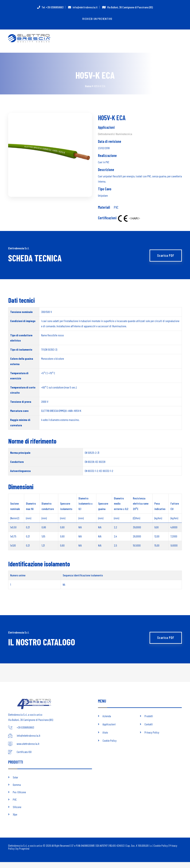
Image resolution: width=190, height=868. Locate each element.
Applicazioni (109, 730)
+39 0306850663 (25, 733)
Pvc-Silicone (19, 798)
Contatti (149, 730)
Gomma (17, 791)
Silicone (17, 813)
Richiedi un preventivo (97, 19)
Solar (15, 783)
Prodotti (149, 722)
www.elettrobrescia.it (28, 750)
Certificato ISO (24, 758)
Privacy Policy (152, 738)
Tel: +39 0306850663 (53, 7)
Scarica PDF (165, 259)
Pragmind (24, 854)
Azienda (107, 722)
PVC (116, 210)
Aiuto (105, 738)
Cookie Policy (110, 746)
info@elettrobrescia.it (85, 7)
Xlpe (15, 820)
